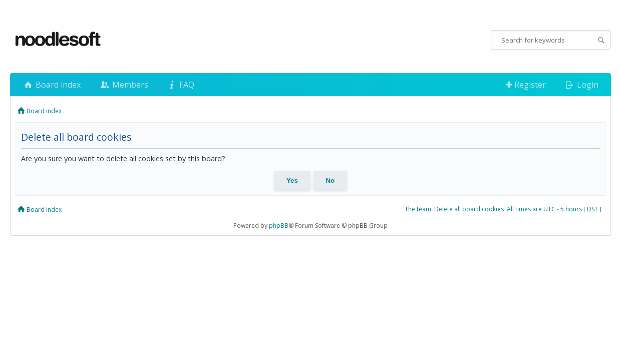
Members (123, 85)
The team (418, 209)
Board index (52, 85)
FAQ (180, 85)
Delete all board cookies (469, 209)
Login (581, 85)
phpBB (279, 226)
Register (526, 85)
